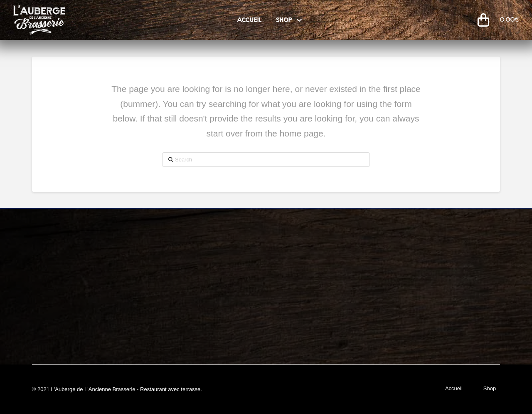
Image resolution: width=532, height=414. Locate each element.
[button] (483, 20)
